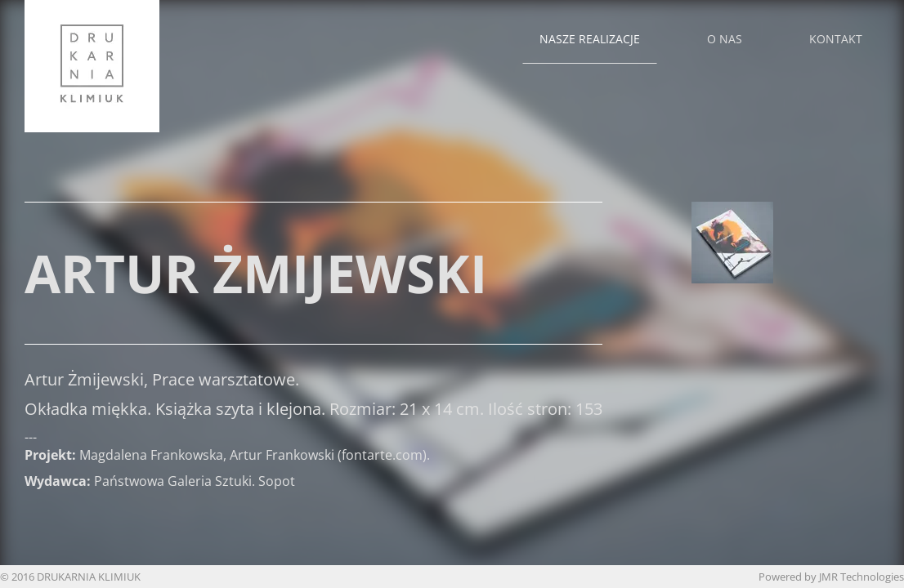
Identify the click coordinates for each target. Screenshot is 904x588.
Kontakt (836, 39)
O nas (725, 39)
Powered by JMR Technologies (831, 577)
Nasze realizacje (590, 39)
